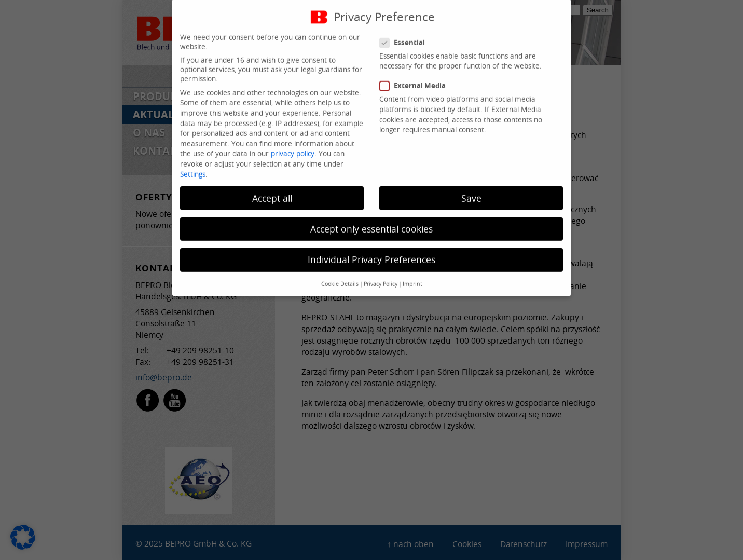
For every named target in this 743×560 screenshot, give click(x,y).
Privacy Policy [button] (381, 275)
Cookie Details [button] (340, 275)
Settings (193, 165)
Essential (407, 33)
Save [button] (471, 189)
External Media (417, 77)
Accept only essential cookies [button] (371, 220)
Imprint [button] (412, 275)
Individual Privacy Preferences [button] (371, 250)
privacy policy (293, 145)
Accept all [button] (272, 189)
